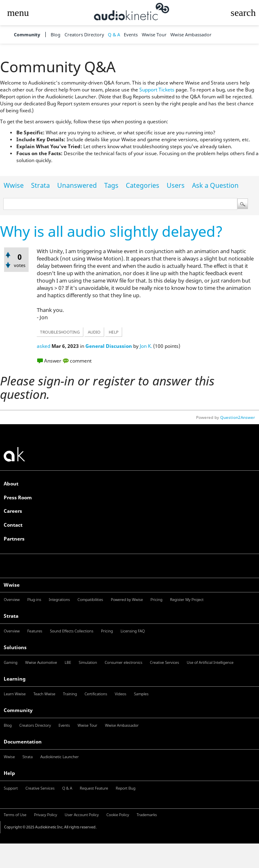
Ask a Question (215, 185)
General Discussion (109, 346)
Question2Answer (238, 417)
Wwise (14, 185)
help (114, 332)
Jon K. (146, 346)
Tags (111, 185)
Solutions (15, 647)
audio (94, 332)
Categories (143, 185)
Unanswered (77, 185)
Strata (40, 185)
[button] (18, 13)
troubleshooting (60, 332)
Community (27, 34)
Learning (15, 679)
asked (44, 346)
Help (9, 773)
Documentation (23, 742)
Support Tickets (157, 90)
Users (176, 185)
